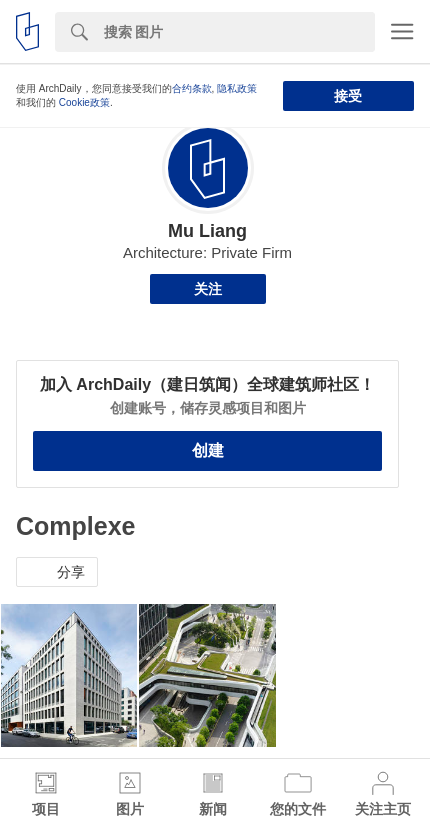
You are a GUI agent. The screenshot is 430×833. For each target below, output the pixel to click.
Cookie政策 (84, 102)
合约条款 (192, 88)
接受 (348, 96)
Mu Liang (207, 231)
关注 (208, 289)
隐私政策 (237, 88)
